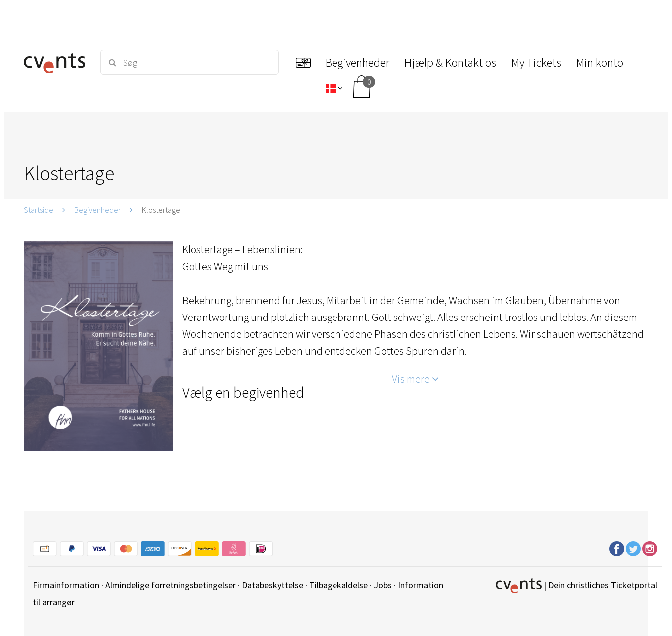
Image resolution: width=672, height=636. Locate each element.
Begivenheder (98, 210)
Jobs (383, 585)
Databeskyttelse (272, 585)
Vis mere (415, 379)
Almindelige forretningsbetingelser (170, 585)
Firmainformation (66, 585)
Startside (39, 210)
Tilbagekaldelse (338, 585)
